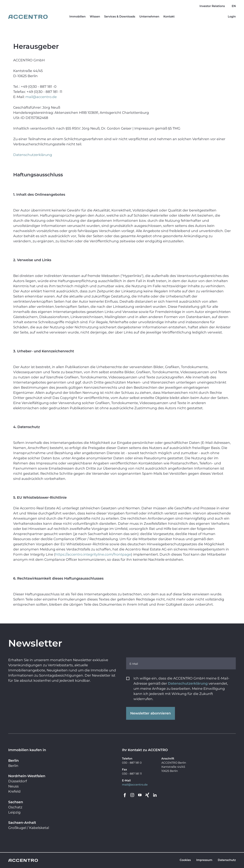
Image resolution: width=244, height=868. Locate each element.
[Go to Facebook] (125, 795)
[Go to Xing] (147, 795)
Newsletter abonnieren (151, 713)
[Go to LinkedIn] (155, 795)
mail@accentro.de (135, 785)
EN (234, 6)
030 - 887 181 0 (132, 763)
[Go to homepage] (28, 17)
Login (232, 17)
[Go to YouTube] (140, 795)
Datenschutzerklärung (188, 683)
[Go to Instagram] (132, 795)
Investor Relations (212, 6)
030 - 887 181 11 (132, 774)
